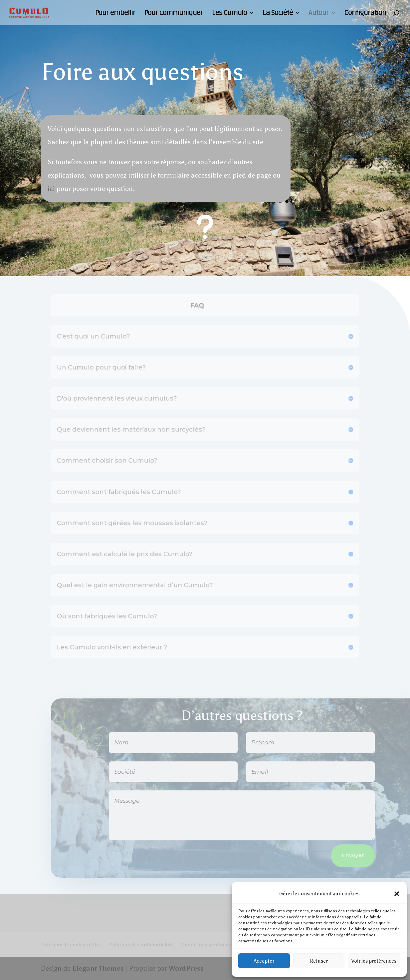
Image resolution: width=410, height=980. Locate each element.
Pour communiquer (174, 14)
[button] (397, 894)
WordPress (186, 968)
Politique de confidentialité (141, 945)
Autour (319, 14)
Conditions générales (206, 945)
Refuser (319, 961)
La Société (278, 14)
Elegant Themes (98, 968)
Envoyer (366, 855)
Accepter (264, 961)
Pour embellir (115, 14)
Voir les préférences (374, 961)
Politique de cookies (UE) (70, 945)
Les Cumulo (229, 14)
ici (51, 189)
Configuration (365, 14)
